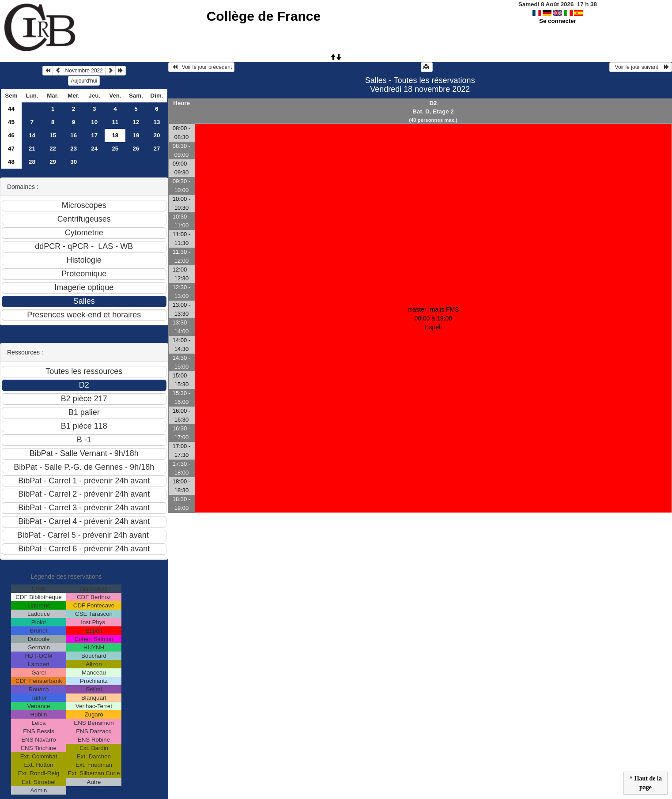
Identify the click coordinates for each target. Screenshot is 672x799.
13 (157, 122)
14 (32, 135)
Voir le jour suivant (641, 67)
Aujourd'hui (84, 81)
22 (53, 149)
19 (136, 135)
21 (32, 149)
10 (94, 122)
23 (74, 149)
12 (136, 122)
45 (11, 122)
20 (157, 135)
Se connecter (558, 21)
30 (74, 162)
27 (157, 149)
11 (115, 122)
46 (11, 135)
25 (115, 149)
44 (11, 109)
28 (32, 162)
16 (74, 135)
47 (11, 149)
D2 (433, 103)
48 (11, 162)
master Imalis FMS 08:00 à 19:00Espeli (433, 318)
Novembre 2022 (84, 71)
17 (94, 135)
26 (136, 149)
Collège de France (264, 16)
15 (53, 135)
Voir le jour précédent (202, 67)
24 (94, 149)
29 (53, 162)
